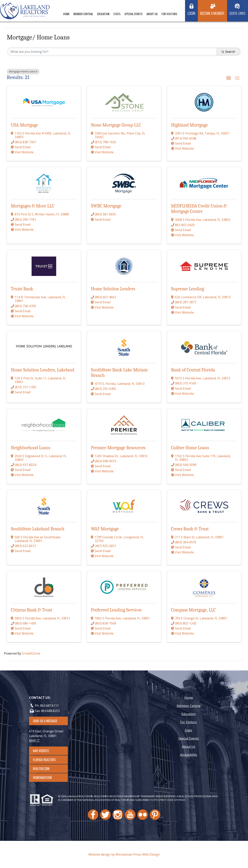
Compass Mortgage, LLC (193, 610)
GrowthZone (31, 653)
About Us (152, 14)
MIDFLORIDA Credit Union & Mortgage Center (199, 209)
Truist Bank (22, 289)
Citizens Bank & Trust (31, 610)
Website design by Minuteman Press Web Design (124, 854)
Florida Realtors (44, 760)
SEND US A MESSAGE (45, 721)
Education (103, 14)
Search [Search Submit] (228, 52)
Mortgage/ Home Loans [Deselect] (23, 72)
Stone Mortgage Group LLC (116, 125)
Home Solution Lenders (113, 289)
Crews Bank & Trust (190, 529)
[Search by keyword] (112, 52)
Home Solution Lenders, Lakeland (43, 370)
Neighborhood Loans (31, 448)
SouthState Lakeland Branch (38, 529)
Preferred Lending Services (116, 610)
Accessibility (189, 755)
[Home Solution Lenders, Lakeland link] (44, 346)
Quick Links (237, 13)
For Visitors (169, 14)
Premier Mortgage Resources (118, 448)
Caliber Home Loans (190, 448)
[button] (229, 78)
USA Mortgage (24, 125)
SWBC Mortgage (106, 206)
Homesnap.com (44, 778)
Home (66, 14)
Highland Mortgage (189, 125)
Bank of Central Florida (193, 370)
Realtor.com (45, 769)
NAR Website (44, 751)
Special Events (133, 14)
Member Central (83, 14)
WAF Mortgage (105, 529)
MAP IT (34, 741)
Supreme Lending (188, 289)
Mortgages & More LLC (33, 206)
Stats (117, 14)
